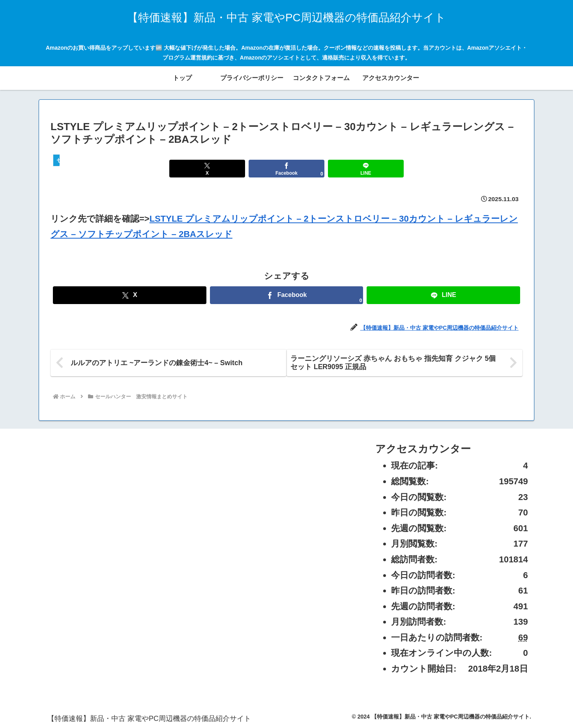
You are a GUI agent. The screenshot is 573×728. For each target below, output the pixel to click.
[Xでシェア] (207, 169)
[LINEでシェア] (366, 169)
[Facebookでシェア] (286, 169)
